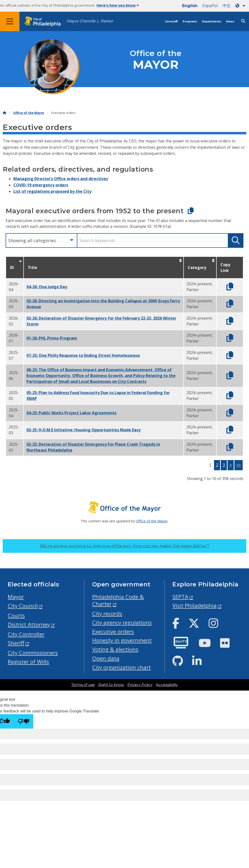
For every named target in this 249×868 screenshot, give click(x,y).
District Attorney (29, 624)
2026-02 (14, 321)
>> (239, 465)
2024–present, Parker (200, 287)
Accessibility (167, 685)
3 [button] (224, 465)
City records (107, 614)
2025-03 (14, 430)
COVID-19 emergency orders (41, 185)
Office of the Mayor (29, 113)
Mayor (16, 597)
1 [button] (210, 465)
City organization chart (121, 667)
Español (210, 6)
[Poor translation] (24, 721)
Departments (212, 22)
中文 (227, 6)
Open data (106, 658)
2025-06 (14, 376)
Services (171, 22)
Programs (190, 22)
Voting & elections (115, 649)
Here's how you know (118, 5)
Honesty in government (122, 640)
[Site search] (243, 21)
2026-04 (14, 287)
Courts (16, 615)
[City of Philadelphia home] (45, 22)
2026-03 (14, 304)
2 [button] (217, 465)
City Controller (26, 634)
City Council (23, 606)
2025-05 (14, 396)
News (230, 22)
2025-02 (14, 447)
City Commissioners (33, 653)
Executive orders (113, 632)
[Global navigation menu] (10, 21)
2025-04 (14, 413)
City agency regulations (122, 623)
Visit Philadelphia (195, 605)
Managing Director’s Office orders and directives (61, 179)
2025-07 (14, 355)
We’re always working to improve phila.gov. (125, 546)
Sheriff (16, 643)
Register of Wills (28, 662)
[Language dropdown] (241, 6)
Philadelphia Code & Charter (118, 600)
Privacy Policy (140, 685)
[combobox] (41, 241)
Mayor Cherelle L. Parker (90, 21)
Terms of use (83, 685)
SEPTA (180, 597)
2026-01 (14, 338)
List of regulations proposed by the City (52, 191)
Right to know (111, 685)
